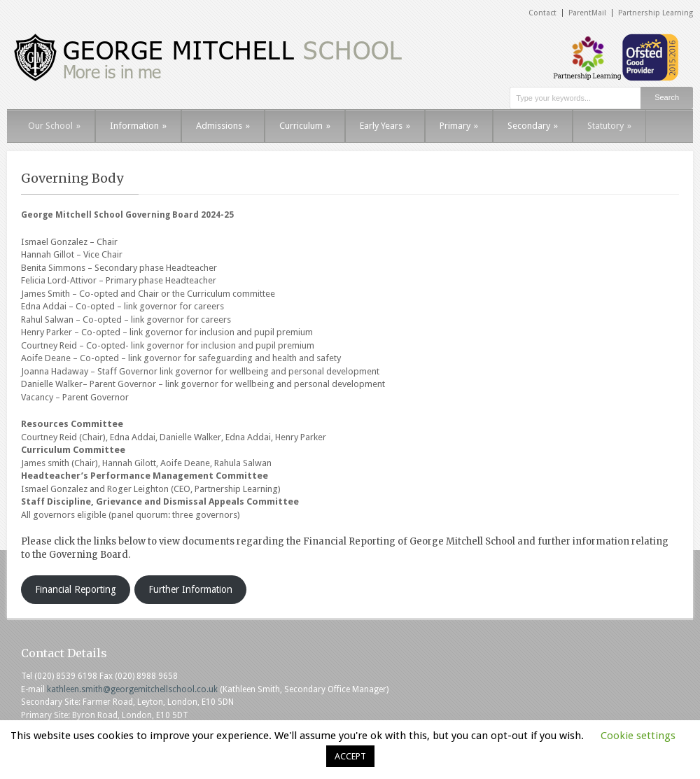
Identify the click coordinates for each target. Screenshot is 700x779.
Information (138, 126)
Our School (54, 126)
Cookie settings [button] (638, 736)
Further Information (190, 589)
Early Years (385, 126)
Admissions (223, 126)
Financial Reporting (76, 589)
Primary (459, 126)
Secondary (533, 126)
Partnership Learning (656, 13)
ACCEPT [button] (350, 756)
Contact (542, 13)
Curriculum (305, 126)
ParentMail (587, 13)
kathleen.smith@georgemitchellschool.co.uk (132, 689)
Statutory (609, 126)
